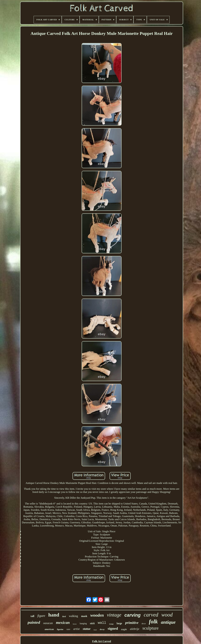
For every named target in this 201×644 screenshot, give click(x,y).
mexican (63, 623)
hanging (83, 623)
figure (41, 616)
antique (168, 622)
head (95, 630)
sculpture (151, 628)
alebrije (135, 629)
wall (102, 623)
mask (84, 616)
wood (167, 615)
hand (54, 615)
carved (151, 615)
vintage (114, 615)
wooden (97, 615)
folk (153, 622)
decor (144, 624)
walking (73, 616)
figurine (60, 629)
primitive (132, 623)
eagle (124, 629)
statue (87, 629)
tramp (111, 624)
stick (92, 623)
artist (76, 629)
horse (75, 624)
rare (68, 629)
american (49, 629)
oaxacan (48, 623)
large (119, 623)
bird (64, 616)
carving (132, 615)
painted (34, 622)
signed (113, 628)
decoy (102, 629)
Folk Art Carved (102, 641)
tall (33, 616)
